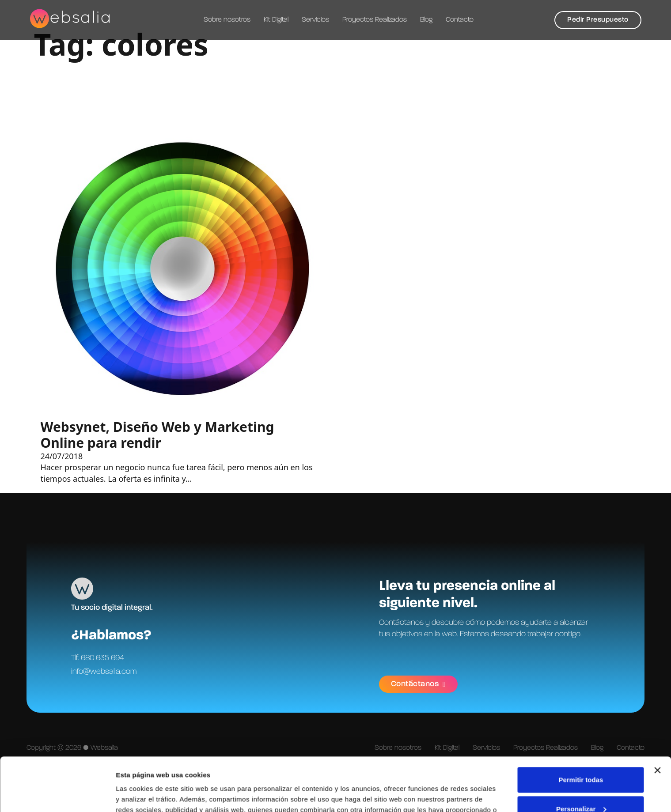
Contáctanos (419, 684)
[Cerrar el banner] (657, 720)
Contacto (460, 20)
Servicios (315, 20)
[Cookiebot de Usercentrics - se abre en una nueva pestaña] (57, 795)
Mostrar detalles (142, 795)
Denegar (581, 787)
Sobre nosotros (227, 20)
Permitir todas (581, 730)
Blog (426, 20)
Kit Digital (276, 20)
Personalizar (581, 758)
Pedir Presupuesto (598, 20)
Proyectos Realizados (375, 20)
